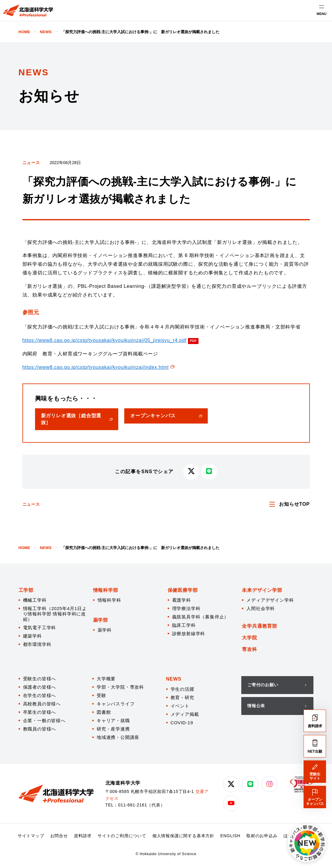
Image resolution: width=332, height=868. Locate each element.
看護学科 (182, 600)
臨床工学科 (184, 625)
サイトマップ (31, 836)
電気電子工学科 (40, 628)
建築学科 (32, 636)
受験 (101, 695)
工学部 (26, 590)
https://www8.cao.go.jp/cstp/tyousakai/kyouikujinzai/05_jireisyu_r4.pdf (105, 340)
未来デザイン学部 (262, 590)
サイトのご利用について (122, 836)
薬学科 (105, 630)
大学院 (249, 638)
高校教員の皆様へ (42, 704)
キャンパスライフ (116, 704)
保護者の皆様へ (40, 687)
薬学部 (101, 620)
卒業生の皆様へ (40, 712)
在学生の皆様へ (40, 695)
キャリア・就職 (113, 720)
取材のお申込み (262, 836)
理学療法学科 (186, 608)
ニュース (31, 163)
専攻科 (249, 649)
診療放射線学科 (189, 634)
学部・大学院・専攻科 (120, 687)
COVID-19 (182, 723)
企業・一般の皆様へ (44, 720)
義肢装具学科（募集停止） (201, 617)
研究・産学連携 (113, 729)
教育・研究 (182, 697)
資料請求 (83, 836)
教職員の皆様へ (40, 729)
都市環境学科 (37, 644)
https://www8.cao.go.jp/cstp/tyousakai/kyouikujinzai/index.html (96, 367)
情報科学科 (109, 600)
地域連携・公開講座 (118, 737)
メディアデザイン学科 (270, 600)
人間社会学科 (261, 608)
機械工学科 (35, 600)
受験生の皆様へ (40, 679)
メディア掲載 (185, 714)
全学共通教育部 (260, 626)
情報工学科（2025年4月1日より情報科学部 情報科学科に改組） (55, 614)
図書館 (104, 712)
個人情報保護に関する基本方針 (183, 836)
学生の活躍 (182, 689)
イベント (180, 706)
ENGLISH (230, 836)
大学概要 (106, 679)
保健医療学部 (183, 590)
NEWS (174, 679)
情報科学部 (106, 590)
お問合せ (59, 836)
